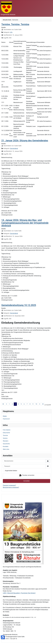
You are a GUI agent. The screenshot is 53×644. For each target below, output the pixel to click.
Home (5, 416)
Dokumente (6, 433)
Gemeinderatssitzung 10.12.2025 (19, 305)
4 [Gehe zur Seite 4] (18, 404)
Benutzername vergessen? (11, 487)
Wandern (6, 441)
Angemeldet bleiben (11, 471)
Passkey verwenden (27, 475)
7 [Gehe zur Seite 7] (27, 404)
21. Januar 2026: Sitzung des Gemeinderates (25, 141)
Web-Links (6, 449)
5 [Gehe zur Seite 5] (21, 404)
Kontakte (6, 446)
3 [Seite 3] (15, 404)
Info (11, 32)
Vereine (5, 438)
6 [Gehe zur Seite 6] (24, 404)
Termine (5, 435)
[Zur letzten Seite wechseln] (43, 404)
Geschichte (6, 444)
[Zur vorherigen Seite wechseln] (6, 404)
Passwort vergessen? (9, 485)
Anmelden (26, 481)
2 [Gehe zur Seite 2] (12, 404)
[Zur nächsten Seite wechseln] (40, 404)
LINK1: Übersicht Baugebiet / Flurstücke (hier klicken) (19, 593)
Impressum (6, 419)
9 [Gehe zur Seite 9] (33, 404)
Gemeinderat (14, 148)
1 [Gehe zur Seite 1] (9, 404)
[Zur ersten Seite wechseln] (3, 404)
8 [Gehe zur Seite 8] (30, 404)
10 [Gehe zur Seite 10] (36, 404)
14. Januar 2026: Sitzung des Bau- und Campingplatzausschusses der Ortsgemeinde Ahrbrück (25, 223)
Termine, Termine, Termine (15, 24)
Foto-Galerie (7, 430)
